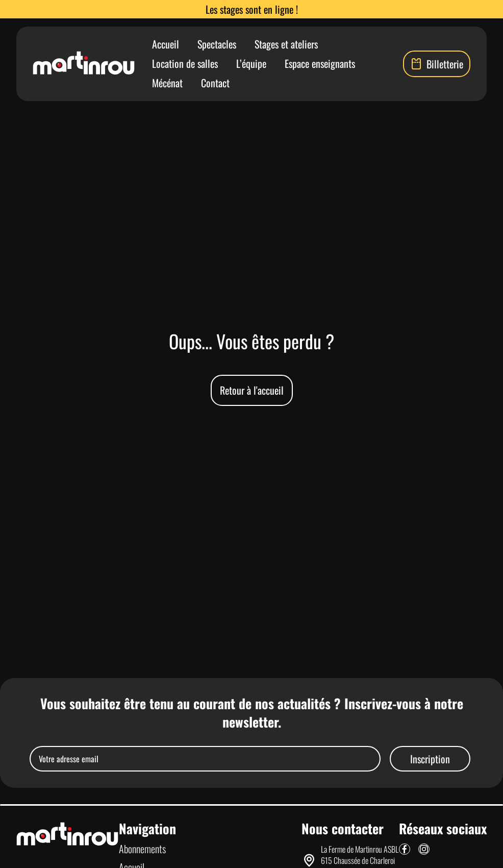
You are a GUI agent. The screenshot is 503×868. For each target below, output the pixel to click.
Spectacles (217, 44)
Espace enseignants (320, 63)
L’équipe (251, 63)
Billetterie (437, 64)
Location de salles (185, 63)
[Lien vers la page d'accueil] (84, 64)
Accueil (166, 44)
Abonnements (142, 849)
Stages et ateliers (286, 44)
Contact (215, 83)
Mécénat (167, 83)
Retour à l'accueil (252, 390)
